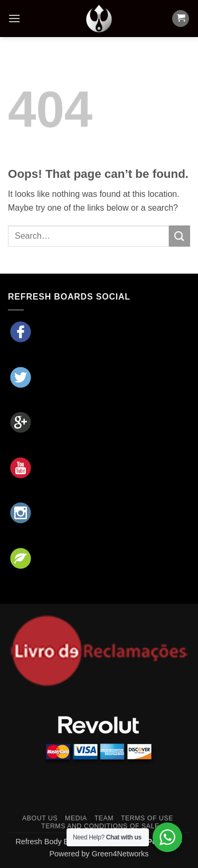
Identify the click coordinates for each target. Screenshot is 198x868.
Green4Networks (120, 854)
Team (104, 818)
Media (76, 818)
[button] (14, 18)
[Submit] (180, 236)
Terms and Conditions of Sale (100, 826)
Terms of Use (147, 818)
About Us (40, 818)
